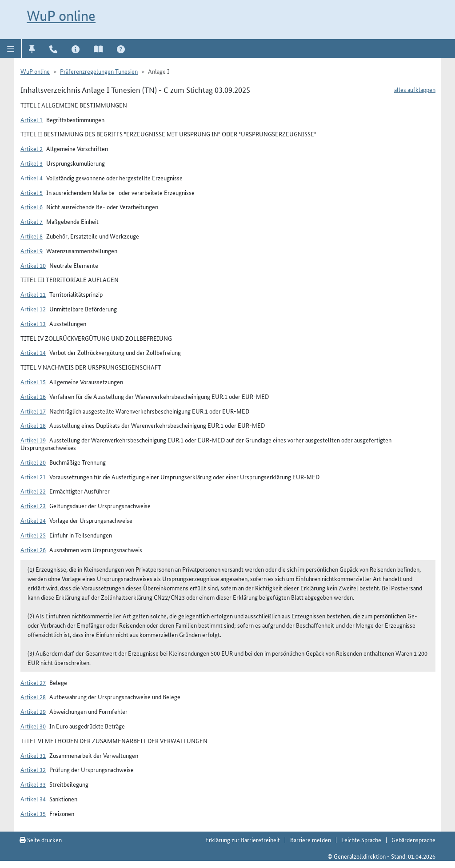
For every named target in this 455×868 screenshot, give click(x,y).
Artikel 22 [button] (33, 491)
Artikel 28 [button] (33, 697)
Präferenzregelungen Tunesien (99, 71)
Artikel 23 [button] (33, 506)
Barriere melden (311, 840)
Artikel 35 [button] (33, 813)
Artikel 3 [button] (32, 163)
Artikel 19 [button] (33, 440)
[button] (11, 48)
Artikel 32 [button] (33, 769)
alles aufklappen (415, 89)
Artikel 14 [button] (33, 352)
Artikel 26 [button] (33, 549)
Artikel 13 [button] (33, 323)
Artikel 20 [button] (33, 462)
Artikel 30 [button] (33, 726)
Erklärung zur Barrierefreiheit (243, 840)
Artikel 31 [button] (33, 755)
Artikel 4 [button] (32, 178)
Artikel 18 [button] (33, 425)
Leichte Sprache (361, 840)
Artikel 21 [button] (33, 477)
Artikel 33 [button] (33, 784)
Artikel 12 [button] (33, 309)
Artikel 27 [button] (33, 682)
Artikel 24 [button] (33, 520)
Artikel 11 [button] (33, 294)
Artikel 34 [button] (33, 799)
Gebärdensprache (413, 840)
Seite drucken (41, 840)
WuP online (61, 16)
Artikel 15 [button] (33, 382)
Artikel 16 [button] (33, 396)
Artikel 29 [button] (33, 711)
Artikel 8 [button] (32, 236)
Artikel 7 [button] (32, 221)
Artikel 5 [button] (32, 192)
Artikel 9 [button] (32, 251)
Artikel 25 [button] (33, 535)
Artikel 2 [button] (32, 148)
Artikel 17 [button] (33, 411)
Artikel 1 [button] (32, 119)
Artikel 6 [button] (32, 207)
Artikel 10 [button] (33, 265)
